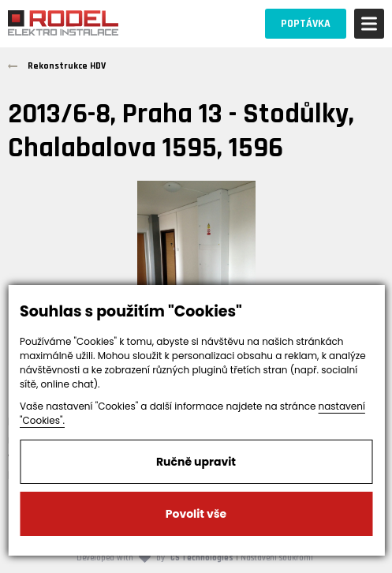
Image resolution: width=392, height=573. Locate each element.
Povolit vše (196, 514)
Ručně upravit (196, 462)
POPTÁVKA (306, 24)
